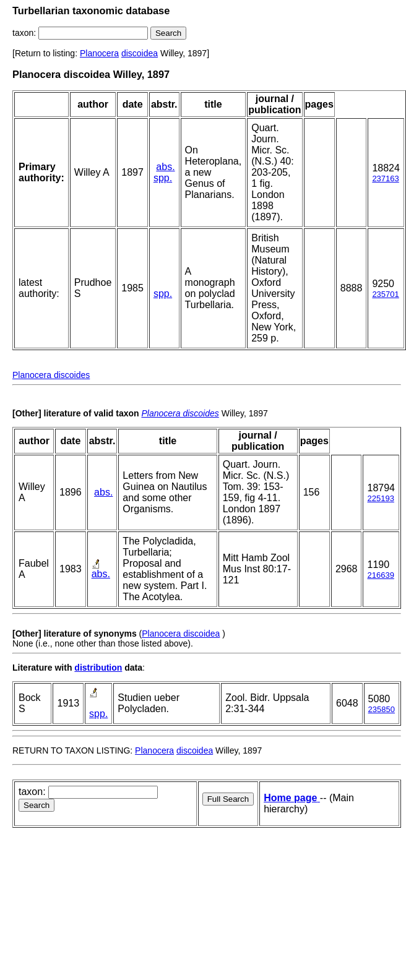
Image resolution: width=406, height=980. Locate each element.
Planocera (99, 53)
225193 (380, 498)
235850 (382, 709)
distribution (98, 668)
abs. (165, 167)
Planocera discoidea (181, 634)
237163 (385, 178)
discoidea (140, 53)
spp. (163, 178)
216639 (380, 575)
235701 (385, 294)
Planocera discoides (51, 375)
